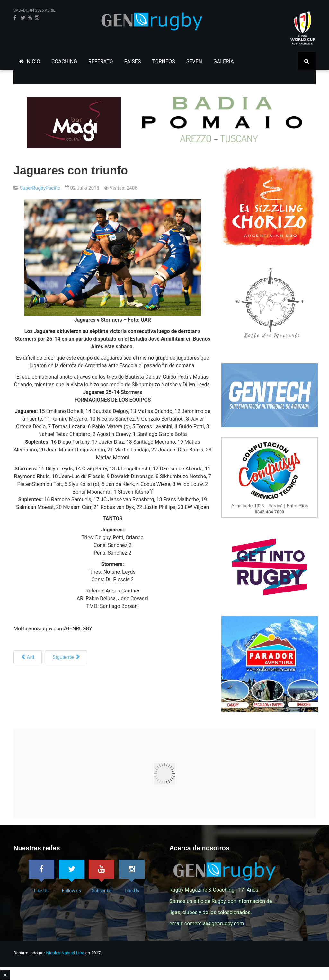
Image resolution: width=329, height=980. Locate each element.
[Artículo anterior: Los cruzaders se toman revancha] (28, 657)
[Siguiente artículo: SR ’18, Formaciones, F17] (66, 657)
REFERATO (101, 62)
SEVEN (194, 62)
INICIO (30, 62)
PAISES (133, 62)
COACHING (64, 62)
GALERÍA (224, 62)
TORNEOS (163, 62)
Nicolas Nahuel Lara (65, 953)
